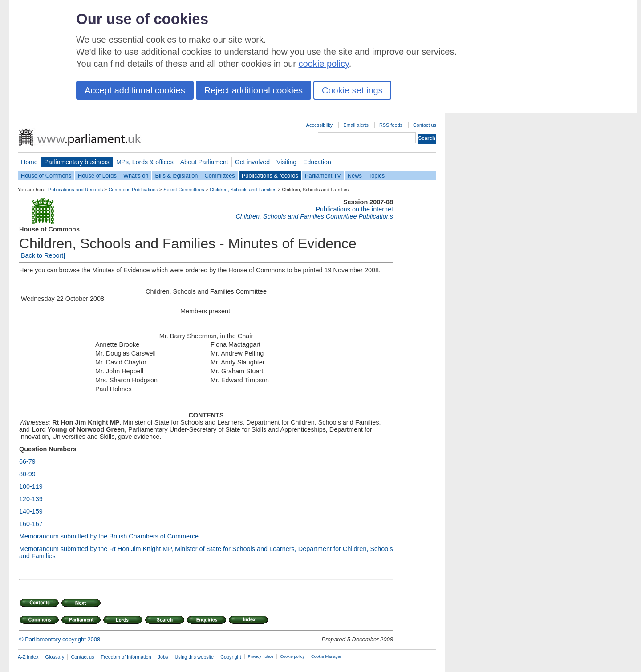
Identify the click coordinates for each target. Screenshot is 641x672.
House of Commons (46, 176)
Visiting (286, 162)
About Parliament (204, 162)
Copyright (231, 657)
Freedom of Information (126, 657)
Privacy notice (261, 656)
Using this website (194, 657)
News (355, 176)
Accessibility (319, 125)
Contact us (425, 125)
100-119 (31, 486)
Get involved (252, 162)
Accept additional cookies (135, 90)
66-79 (27, 461)
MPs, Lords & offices (145, 162)
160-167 (31, 524)
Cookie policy (292, 656)
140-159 (31, 511)
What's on (136, 176)
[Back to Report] (42, 255)
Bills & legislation (176, 176)
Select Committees (184, 190)
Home (29, 162)
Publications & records (270, 176)
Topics (377, 176)
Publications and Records (75, 190)
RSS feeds (391, 125)
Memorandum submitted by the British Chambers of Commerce (109, 536)
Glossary (55, 657)
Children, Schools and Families (243, 190)
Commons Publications (133, 190)
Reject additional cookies (254, 90)
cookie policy (324, 64)
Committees (219, 176)
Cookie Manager (326, 656)
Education (317, 162)
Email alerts (356, 125)
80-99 (27, 474)
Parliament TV (323, 176)
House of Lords (97, 176)
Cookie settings (352, 90)
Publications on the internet (354, 209)
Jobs (163, 657)
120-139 (31, 499)
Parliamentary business (77, 162)
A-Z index (28, 657)
